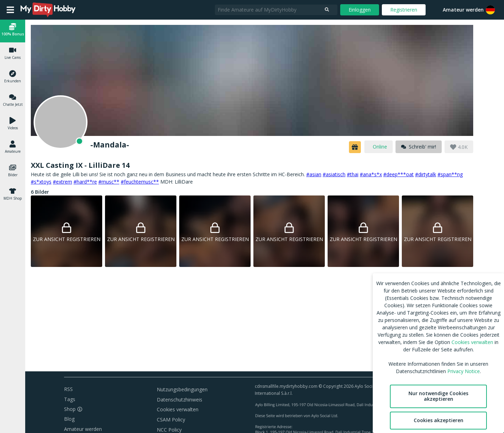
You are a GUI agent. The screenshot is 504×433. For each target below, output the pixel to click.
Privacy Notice (464, 371)
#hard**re (85, 182)
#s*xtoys (41, 182)
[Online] (61, 122)
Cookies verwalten (178, 409)
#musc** (109, 182)
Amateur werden (463, 10)
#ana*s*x (371, 174)
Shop (70, 409)
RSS (68, 389)
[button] (490, 10)
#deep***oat (398, 174)
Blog (69, 419)
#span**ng (450, 174)
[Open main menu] (10, 10)
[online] (379, 147)
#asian (314, 174)
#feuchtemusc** (140, 182)
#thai (353, 174)
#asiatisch (334, 174)
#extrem (62, 182)
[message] (419, 147)
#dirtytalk (426, 174)
